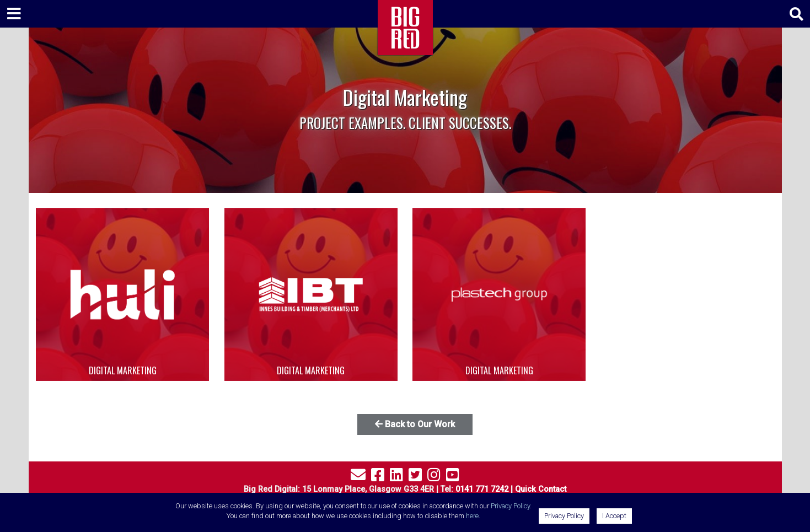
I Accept (614, 516)
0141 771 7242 (482, 489)
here (472, 516)
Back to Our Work (415, 424)
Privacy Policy (510, 506)
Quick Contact (541, 489)
